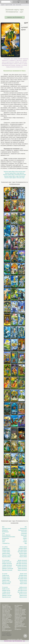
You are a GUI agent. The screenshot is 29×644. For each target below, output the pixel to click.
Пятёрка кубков (6, 550)
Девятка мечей (6, 580)
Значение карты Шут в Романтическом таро (15, 175)
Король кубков (23, 557)
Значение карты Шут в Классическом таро (14, 172)
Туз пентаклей (6, 560)
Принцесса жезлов (7, 595)
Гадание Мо (5, 625)
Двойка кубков (23, 547)
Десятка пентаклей (22, 567)
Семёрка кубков (6, 552)
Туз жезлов (5, 587)
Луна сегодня (18, 608)
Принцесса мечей (7, 582)
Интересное (18, 629)
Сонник (17, 607)
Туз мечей (5, 574)
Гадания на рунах (7, 614)
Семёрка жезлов (6, 592)
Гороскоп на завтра (20, 611)
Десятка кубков (23, 553)
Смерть (25, 537)
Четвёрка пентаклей (22, 562)
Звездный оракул (7, 620)
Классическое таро (7, 609)
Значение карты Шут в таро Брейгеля (14, 173)
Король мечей (23, 584)
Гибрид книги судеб (7, 622)
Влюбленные (5, 532)
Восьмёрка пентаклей (21, 565)
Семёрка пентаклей (7, 565)
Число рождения (19, 625)
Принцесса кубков (7, 555)
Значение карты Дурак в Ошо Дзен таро (15, 178)
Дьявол (25, 538)
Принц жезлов (23, 595)
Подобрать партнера (20, 617)
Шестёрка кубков (23, 550)
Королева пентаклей (7, 570)
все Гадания (5, 605)
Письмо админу (6, 633)
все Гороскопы (19, 605)
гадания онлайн (9, 5)
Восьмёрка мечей (23, 579)
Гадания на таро (6, 608)
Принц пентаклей (22, 568)
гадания (3, 5)
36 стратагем (5, 626)
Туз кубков (5, 547)
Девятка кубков (6, 553)
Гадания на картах (7, 616)
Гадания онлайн (6, 606)
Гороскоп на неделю (20, 612)
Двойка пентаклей (22, 560)
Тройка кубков (6, 548)
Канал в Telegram (7, 635)
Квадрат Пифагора (20, 624)
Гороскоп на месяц (20, 613)
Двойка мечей (23, 574)
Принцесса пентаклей (8, 568)
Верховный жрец (23, 530)
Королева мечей (6, 584)
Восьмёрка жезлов (22, 592)
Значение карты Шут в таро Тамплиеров (14, 176)
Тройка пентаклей (7, 562)
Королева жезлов (6, 597)
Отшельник (24, 533)
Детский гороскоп (19, 620)
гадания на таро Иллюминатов (15, 17)
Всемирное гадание (7, 621)
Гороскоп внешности (20, 619)
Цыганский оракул (7, 630)
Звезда (25, 540)
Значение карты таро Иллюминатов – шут (14, 641)
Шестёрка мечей (23, 577)
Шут (3, 527)
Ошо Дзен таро (6, 610)
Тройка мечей (6, 575)
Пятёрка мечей (6, 577)
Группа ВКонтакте (7, 634)
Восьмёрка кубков (22, 552)
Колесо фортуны (6, 535)
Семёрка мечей (6, 579)
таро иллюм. (19, 5)
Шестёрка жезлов (22, 590)
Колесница (24, 532)
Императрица (23, 528)
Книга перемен (6, 613)
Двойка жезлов (23, 587)
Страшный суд (6, 543)
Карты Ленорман (6, 617)
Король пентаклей (22, 570)
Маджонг (4, 624)
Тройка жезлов (6, 589)
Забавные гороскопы (20, 615)
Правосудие (24, 535)
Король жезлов (23, 597)
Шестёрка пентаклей (22, 564)
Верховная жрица (7, 528)
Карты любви (18, 616)
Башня (4, 540)
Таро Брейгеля (6, 612)
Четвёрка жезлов (23, 589)
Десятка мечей (23, 580)
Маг (26, 527)
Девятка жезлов (6, 594)
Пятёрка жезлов (6, 590)
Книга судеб (5, 618)
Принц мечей (24, 582)
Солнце (25, 542)
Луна (3, 542)
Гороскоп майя (19, 621)
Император (5, 530)
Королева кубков (6, 557)
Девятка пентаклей (7, 567)
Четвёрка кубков (23, 548)
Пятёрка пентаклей (7, 564)
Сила (3, 533)
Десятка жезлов (23, 594)
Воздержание (6, 538)
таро (14, 5)
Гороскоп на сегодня (20, 609)
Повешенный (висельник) (9, 537)
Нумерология (18, 623)
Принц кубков (23, 555)
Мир (26, 543)
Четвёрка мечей (23, 575)
